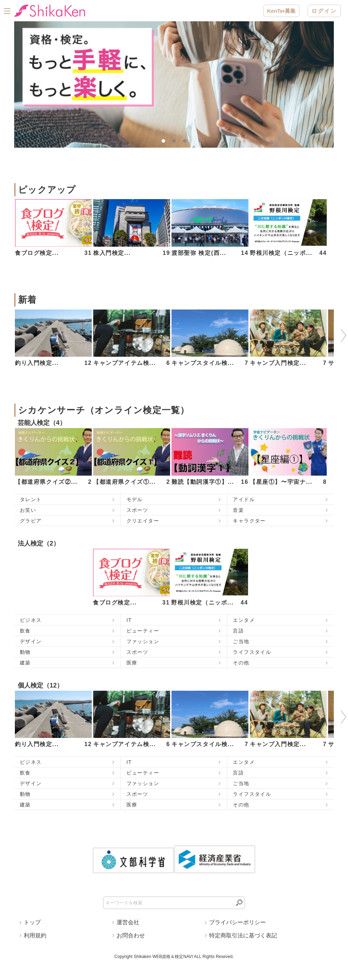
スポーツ (137, 510)
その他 (241, 663)
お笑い (28, 510)
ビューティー (143, 631)
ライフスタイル (252, 652)
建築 (25, 663)
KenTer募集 (282, 11)
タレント (31, 499)
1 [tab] (165, 143)
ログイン (324, 11)
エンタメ (244, 620)
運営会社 (128, 922)
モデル (135, 499)
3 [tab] (186, 143)
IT (129, 620)
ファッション (143, 641)
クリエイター (143, 521)
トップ (32, 922)
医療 (132, 663)
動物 (25, 652)
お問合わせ (131, 935)
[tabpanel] (174, 84)
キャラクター (249, 521)
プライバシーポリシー (237, 922)
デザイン (31, 641)
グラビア (31, 521)
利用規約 (35, 935)
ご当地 (241, 641)
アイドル (244, 499)
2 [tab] (176, 143)
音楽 (238, 510)
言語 (238, 631)
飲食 (25, 631)
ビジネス (31, 620)
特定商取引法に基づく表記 (243, 935)
